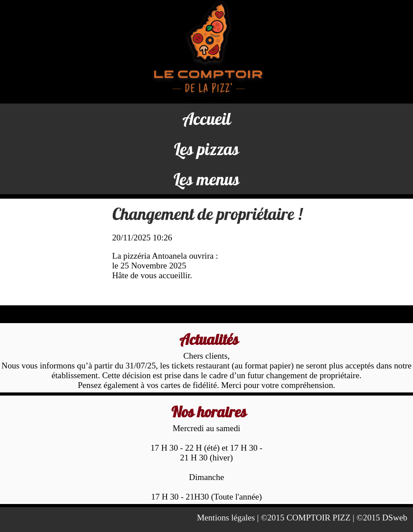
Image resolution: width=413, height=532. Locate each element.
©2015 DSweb (382, 518)
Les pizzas (207, 149)
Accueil (207, 119)
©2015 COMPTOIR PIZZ (306, 518)
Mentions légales (226, 518)
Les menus (207, 179)
